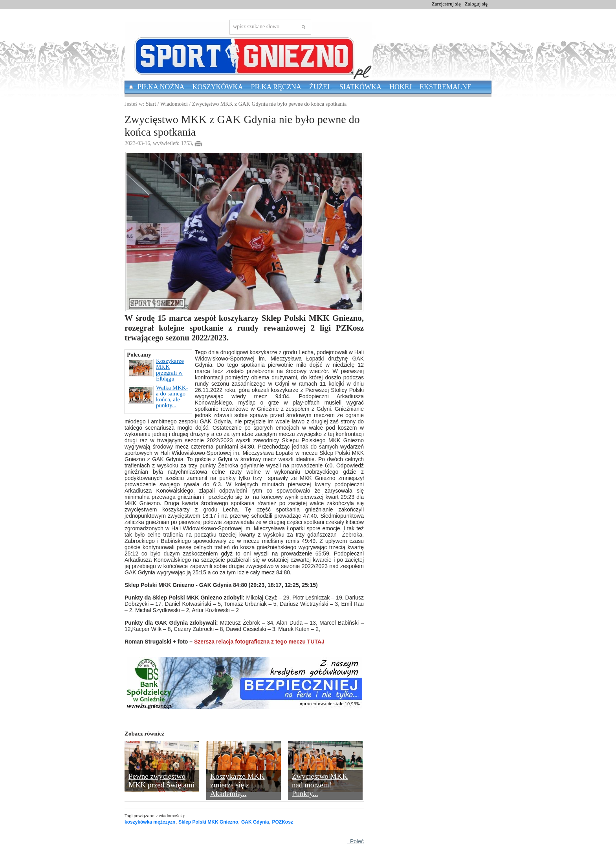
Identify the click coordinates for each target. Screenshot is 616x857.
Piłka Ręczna (276, 87)
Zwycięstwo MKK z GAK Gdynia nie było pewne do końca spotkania (269, 104)
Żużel (320, 87)
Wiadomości (174, 104)
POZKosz (282, 822)
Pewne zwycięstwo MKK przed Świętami (161, 781)
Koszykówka (218, 87)
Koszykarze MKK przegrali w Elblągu (156, 370)
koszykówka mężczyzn (150, 822)
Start (151, 104)
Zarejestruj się (446, 4)
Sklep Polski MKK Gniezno (208, 822)
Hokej (401, 87)
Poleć (355, 841)
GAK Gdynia (255, 822)
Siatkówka (360, 87)
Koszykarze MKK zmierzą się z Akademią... (237, 785)
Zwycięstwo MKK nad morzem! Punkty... (320, 785)
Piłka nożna (161, 87)
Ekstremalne (445, 87)
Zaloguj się (476, 4)
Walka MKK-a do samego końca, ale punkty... (158, 397)
